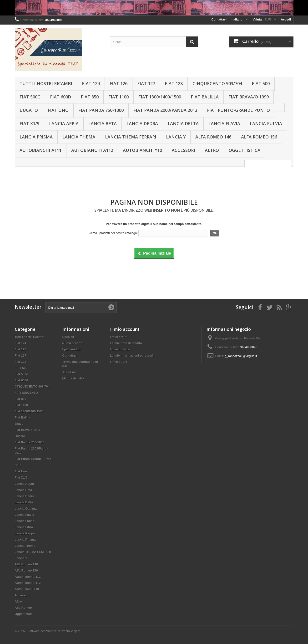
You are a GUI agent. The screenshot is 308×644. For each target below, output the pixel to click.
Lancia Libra (24, 527)
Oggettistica (245, 150)
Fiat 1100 (119, 97)
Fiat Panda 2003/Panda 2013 (165, 110)
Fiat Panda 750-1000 (101, 110)
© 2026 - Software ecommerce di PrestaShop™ (48, 631)
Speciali (68, 337)
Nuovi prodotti (73, 343)
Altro (212, 150)
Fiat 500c (30, 97)
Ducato (29, 110)
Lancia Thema (79, 137)
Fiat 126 (119, 83)
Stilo (18, 465)
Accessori (183, 150)
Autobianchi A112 (92, 150)
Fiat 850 (90, 97)
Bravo (19, 424)
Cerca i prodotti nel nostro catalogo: (113, 233)
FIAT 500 (261, 83)
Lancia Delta (183, 123)
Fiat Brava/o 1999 (249, 97)
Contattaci (219, 19)
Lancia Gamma (26, 509)
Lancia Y (176, 137)
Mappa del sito (73, 378)
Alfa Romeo (23, 608)
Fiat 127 (146, 83)
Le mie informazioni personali (132, 355)
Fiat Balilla (205, 97)
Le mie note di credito (126, 343)
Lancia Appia (64, 123)
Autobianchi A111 (40, 150)
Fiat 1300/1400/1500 (160, 97)
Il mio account (125, 329)
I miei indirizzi (120, 349)
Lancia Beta (103, 123)
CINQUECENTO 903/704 (217, 83)
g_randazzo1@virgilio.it (241, 356)
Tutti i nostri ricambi (46, 83)
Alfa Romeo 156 (259, 137)
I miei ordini (119, 337)
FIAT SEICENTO (26, 393)
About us (69, 372)
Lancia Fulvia (266, 123)
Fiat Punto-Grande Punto (238, 110)
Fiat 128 (174, 83)
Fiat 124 (91, 83)
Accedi (286, 19)
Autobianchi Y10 (142, 150)
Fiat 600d (61, 97)
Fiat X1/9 (29, 123)
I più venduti (72, 349)
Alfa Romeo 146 (213, 137)
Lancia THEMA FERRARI (131, 137)
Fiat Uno (58, 110)
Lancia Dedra (142, 123)
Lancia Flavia (224, 123)
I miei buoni (119, 362)
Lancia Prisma (36, 137)
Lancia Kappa (25, 533)
